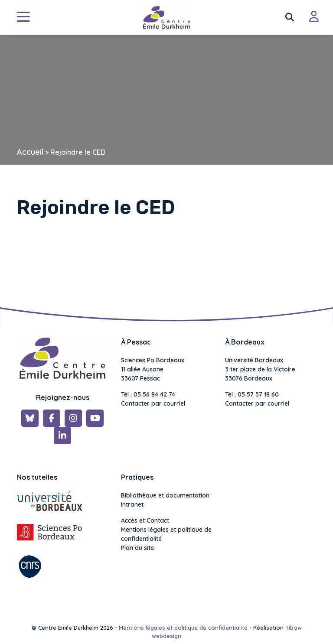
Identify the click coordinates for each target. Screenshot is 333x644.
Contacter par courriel (153, 403)
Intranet (132, 504)
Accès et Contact (145, 520)
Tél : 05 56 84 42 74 (148, 394)
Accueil (30, 152)
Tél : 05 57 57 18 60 (252, 394)
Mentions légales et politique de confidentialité (166, 534)
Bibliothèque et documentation (165, 495)
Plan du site (137, 548)
